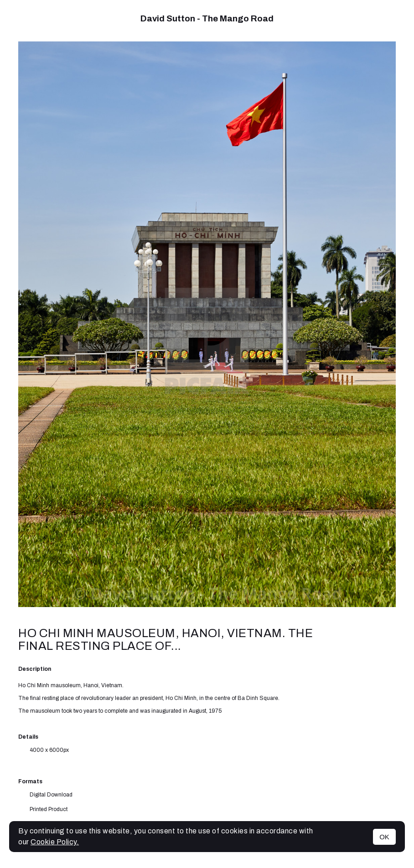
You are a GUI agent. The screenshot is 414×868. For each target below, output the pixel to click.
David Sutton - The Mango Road (207, 18)
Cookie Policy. (55, 842)
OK (384, 837)
